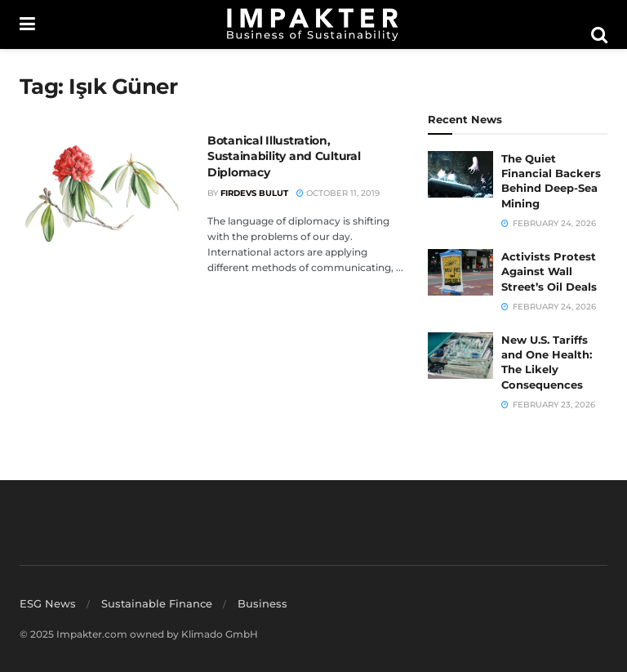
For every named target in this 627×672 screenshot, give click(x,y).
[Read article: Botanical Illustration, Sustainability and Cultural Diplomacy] (101, 191)
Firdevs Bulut (254, 193)
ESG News (48, 603)
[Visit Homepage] (313, 24)
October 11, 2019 (338, 193)
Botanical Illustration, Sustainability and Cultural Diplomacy (284, 156)
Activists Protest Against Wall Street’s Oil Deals (549, 271)
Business (262, 603)
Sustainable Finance (157, 603)
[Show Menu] (27, 24)
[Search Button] (599, 35)
